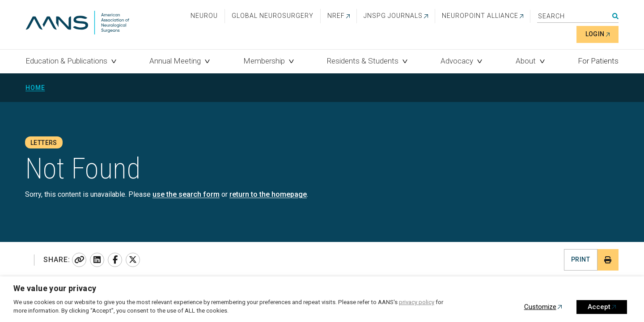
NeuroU (204, 16)
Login (595, 34)
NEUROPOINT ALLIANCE (480, 16)
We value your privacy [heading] (55, 288)
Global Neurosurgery (273, 16)
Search (615, 16)
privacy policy (417, 302)
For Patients (598, 61)
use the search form (186, 194)
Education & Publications (66, 61)
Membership (264, 61)
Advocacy (457, 61)
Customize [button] (540, 307)
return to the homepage (268, 194)
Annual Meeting (175, 61)
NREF (336, 16)
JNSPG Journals (393, 16)
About (526, 61)
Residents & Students (363, 61)
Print (580, 259)
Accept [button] (599, 307)
